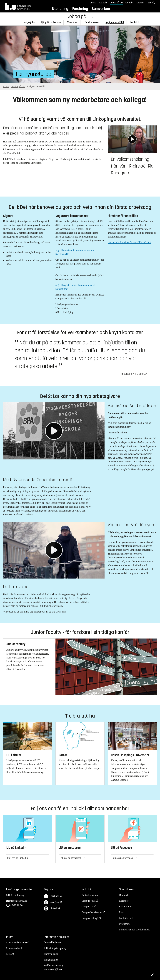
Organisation (126, 907)
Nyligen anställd (115, 22)
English (140, 3)
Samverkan (101, 9)
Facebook (52, 896)
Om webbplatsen (52, 942)
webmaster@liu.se (53, 969)
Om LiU (93, 3)
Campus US (88, 907)
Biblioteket (125, 895)
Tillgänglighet (51, 960)
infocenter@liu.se (18, 901)
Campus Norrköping (92, 912)
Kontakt (129, 3)
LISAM (10, 954)
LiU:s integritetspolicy (55, 948)
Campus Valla (89, 901)
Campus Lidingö (90, 918)
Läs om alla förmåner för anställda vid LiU (129, 242)
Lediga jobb (29, 22)
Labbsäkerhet (126, 918)
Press (122, 912)
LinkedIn (51, 909)
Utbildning (60, 9)
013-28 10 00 (16, 905)
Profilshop (124, 924)
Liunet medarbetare (16, 943)
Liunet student (13, 948)
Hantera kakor (51, 954)
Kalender (124, 901)
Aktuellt (103, 3)
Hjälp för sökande (51, 22)
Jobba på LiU (116, 3)
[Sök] (151, 3)
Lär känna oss (92, 22)
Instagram (52, 902)
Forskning (80, 9)
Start (6, 87)
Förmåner (72, 22)
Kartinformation (90, 895)
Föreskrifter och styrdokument (134, 930)
